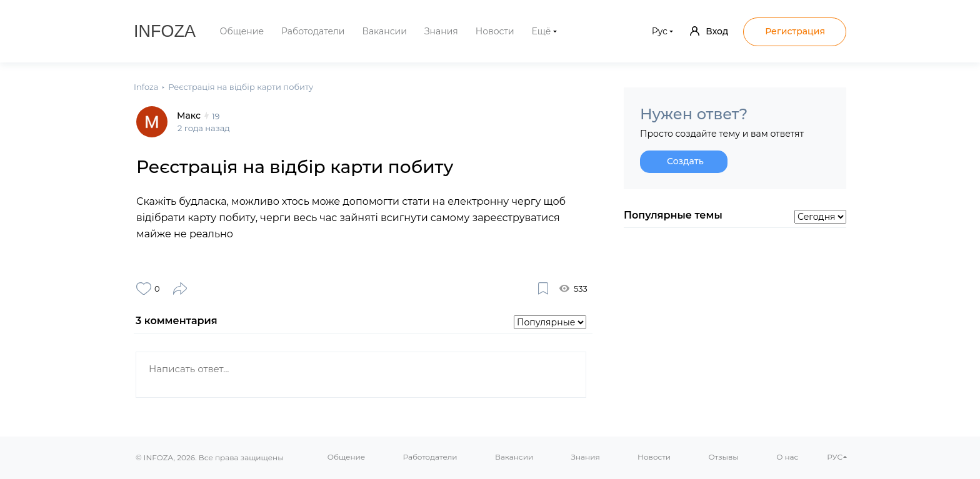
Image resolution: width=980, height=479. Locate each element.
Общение (242, 31)
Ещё (542, 31)
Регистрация (795, 31)
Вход (709, 31)
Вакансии (384, 31)
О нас (787, 457)
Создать (685, 161)
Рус (660, 31)
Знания (441, 31)
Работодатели (313, 31)
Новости (495, 31)
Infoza (165, 31)
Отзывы (723, 457)
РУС (835, 457)
